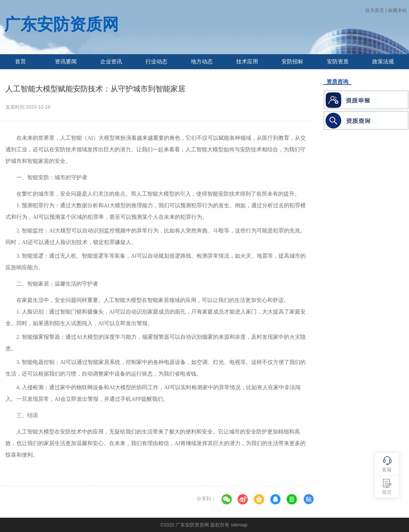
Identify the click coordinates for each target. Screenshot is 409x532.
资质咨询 (337, 82)
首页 (20, 62)
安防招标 (292, 62)
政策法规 (383, 62)
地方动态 (202, 62)
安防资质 (338, 62)
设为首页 (375, 10)
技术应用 (247, 62)
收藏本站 (397, 10)
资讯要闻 (66, 62)
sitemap (239, 525)
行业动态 (156, 62)
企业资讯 (111, 62)
